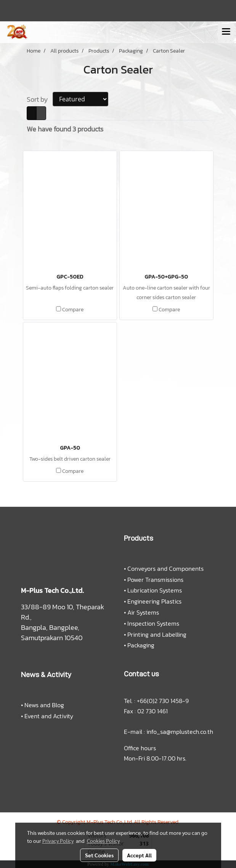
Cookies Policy (103, 841)
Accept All (139, 855)
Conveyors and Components (165, 569)
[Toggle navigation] (226, 32)
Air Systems (143, 612)
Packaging (141, 645)
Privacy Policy (58, 841)
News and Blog (44, 705)
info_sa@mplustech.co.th (180, 732)
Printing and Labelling (157, 634)
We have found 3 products (65, 129)
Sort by (40, 99)
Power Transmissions (155, 580)
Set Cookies (99, 855)
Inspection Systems (153, 623)
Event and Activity (49, 716)
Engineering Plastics (154, 601)
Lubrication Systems (155, 590)
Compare (73, 310)
